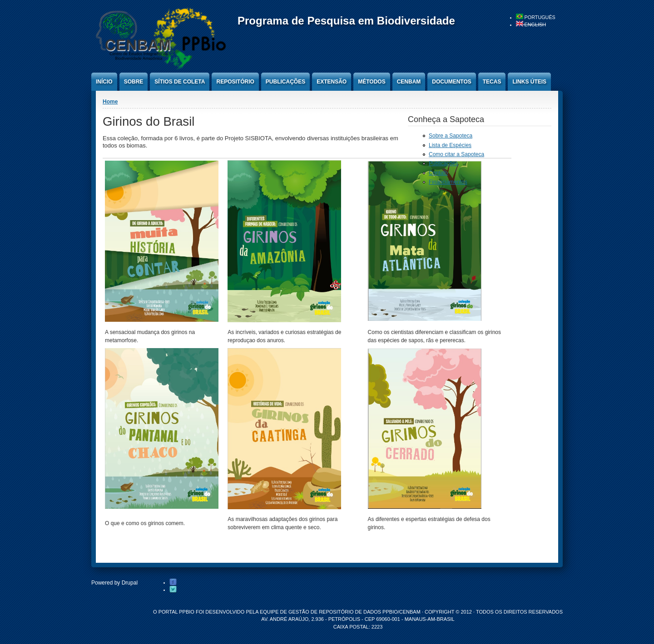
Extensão (332, 82)
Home (110, 102)
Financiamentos (448, 182)
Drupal (130, 583)
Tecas (492, 82)
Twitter (173, 590)
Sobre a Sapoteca (451, 136)
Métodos (372, 82)
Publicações (285, 82)
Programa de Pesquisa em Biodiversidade (346, 21)
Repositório (235, 82)
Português (536, 17)
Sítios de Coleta (180, 82)
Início (104, 82)
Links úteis (529, 82)
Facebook (173, 582)
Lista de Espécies (450, 145)
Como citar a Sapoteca (456, 154)
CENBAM (409, 82)
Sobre (134, 82)
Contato (438, 173)
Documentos (451, 82)
